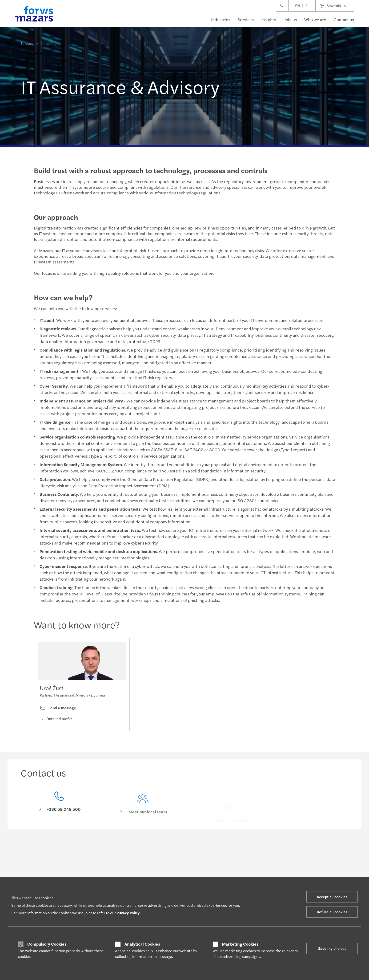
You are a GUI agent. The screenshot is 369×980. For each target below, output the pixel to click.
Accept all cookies (332, 897)
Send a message (58, 709)
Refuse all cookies (332, 912)
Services (246, 19)
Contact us (344, 19)
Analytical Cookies (142, 944)
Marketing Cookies (240, 944)
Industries (221, 19)
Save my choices (332, 948)
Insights (269, 19)
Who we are (315, 19)
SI (307, 6)
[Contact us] (59, 810)
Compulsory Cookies (47, 944)
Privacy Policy (128, 913)
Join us (290, 19)
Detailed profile (56, 720)
